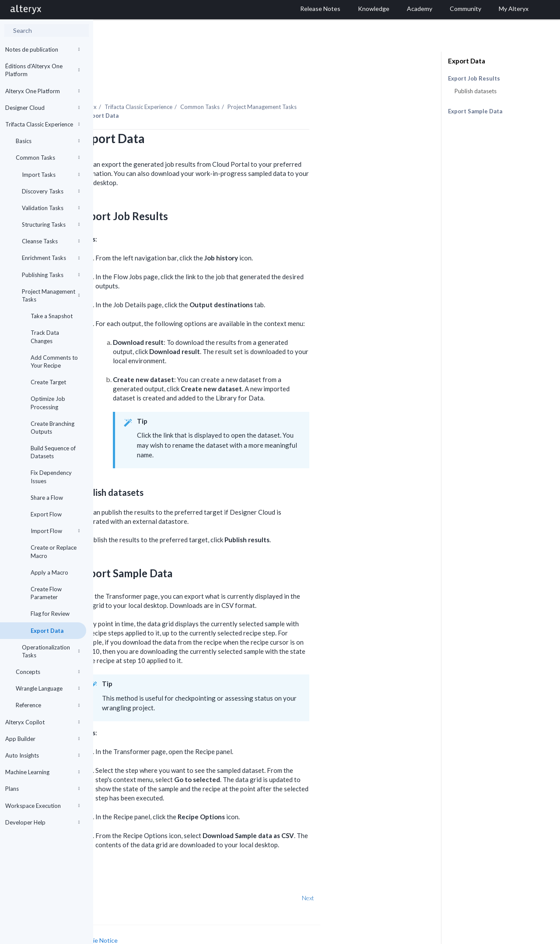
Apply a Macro (49, 572)
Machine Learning (42, 772)
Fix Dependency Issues (51, 477)
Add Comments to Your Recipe (54, 361)
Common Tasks (48, 158)
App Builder (42, 739)
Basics (48, 141)
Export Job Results (474, 79)
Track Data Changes (45, 337)
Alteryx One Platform (42, 91)
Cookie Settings (126, 925)
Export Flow (46, 514)
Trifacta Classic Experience (42, 124)
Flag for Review (50, 614)
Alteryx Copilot (42, 722)
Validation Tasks (51, 208)
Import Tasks (51, 175)
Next (401, 874)
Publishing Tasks (51, 275)
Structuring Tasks (51, 225)
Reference (48, 705)
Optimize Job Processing (48, 403)
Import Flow (55, 531)
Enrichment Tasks (51, 258)
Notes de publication (42, 49)
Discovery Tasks (51, 191)
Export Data (47, 631)
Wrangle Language (48, 688)
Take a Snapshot (52, 316)
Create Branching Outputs (52, 428)
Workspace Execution (42, 806)
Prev (116, 874)
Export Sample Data (475, 111)
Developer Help (42, 822)
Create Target (48, 382)
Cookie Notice (191, 916)
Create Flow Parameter (46, 593)
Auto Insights (42, 755)
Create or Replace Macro (54, 551)
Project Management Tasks (51, 295)
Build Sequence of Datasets (53, 452)
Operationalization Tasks (51, 651)
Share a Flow (47, 498)
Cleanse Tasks (51, 241)
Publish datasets (476, 91)
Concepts (48, 672)
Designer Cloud (42, 108)
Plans (42, 789)
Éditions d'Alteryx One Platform (42, 70)
